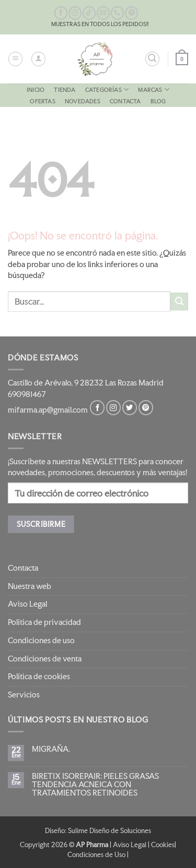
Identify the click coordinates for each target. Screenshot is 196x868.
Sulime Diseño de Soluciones (109, 830)
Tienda (65, 90)
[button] (15, 59)
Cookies (163, 845)
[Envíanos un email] (103, 13)
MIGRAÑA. (51, 749)
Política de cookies (39, 677)
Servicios (24, 695)
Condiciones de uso (41, 641)
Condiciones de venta (45, 659)
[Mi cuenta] (38, 59)
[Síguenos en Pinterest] (131, 13)
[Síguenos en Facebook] (61, 13)
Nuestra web (30, 586)
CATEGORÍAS (107, 89)
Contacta (125, 101)
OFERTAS (42, 101)
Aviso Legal (27, 604)
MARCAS (154, 89)
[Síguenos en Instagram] (75, 13)
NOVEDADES (83, 101)
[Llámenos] (117, 13)
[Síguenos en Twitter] (130, 408)
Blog (158, 101)
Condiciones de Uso (96, 854)
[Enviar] (179, 302)
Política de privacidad (44, 622)
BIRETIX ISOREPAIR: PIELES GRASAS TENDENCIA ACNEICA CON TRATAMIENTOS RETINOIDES (95, 785)
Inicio (36, 90)
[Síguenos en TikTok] (89, 13)
